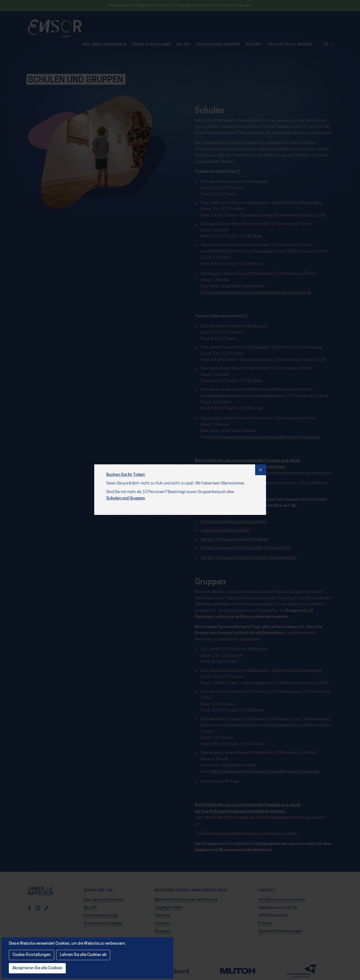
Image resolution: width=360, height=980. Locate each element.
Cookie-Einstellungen (32, 955)
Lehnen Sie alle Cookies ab (83, 955)
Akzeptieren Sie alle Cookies (37, 968)
